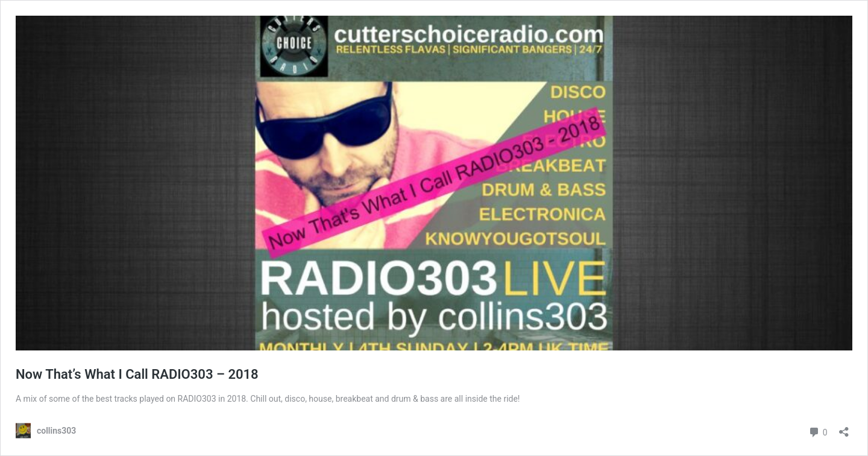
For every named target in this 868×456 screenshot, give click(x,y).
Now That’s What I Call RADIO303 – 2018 (137, 374)
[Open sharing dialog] (844, 428)
